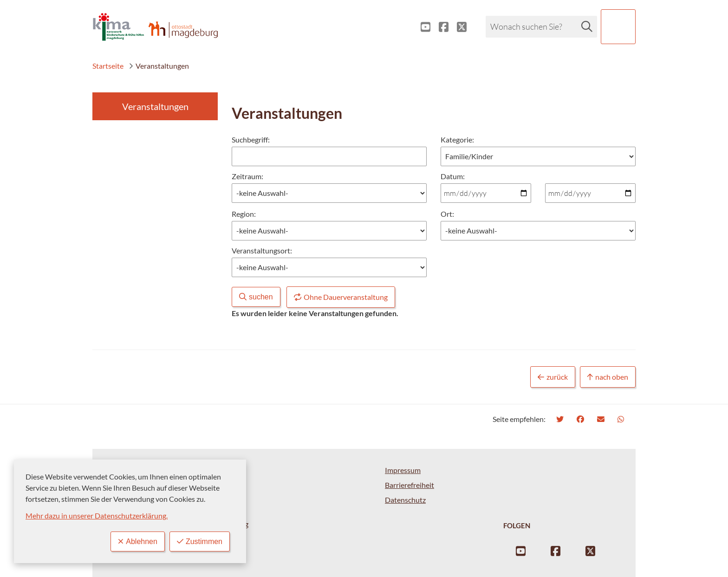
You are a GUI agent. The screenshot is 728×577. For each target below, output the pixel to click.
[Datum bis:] (590, 193)
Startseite (108, 66)
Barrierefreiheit (409, 485)
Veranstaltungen (159, 66)
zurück (553, 377)
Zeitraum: (247, 176)
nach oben (608, 377)
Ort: (447, 214)
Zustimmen (200, 541)
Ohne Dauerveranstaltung (341, 297)
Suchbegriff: (251, 139)
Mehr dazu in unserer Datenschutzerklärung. (97, 515)
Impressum (403, 470)
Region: (244, 214)
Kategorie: (457, 139)
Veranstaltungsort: (262, 250)
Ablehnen (138, 541)
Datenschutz (405, 500)
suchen (256, 297)
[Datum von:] (486, 193)
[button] (618, 27)
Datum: (453, 176)
